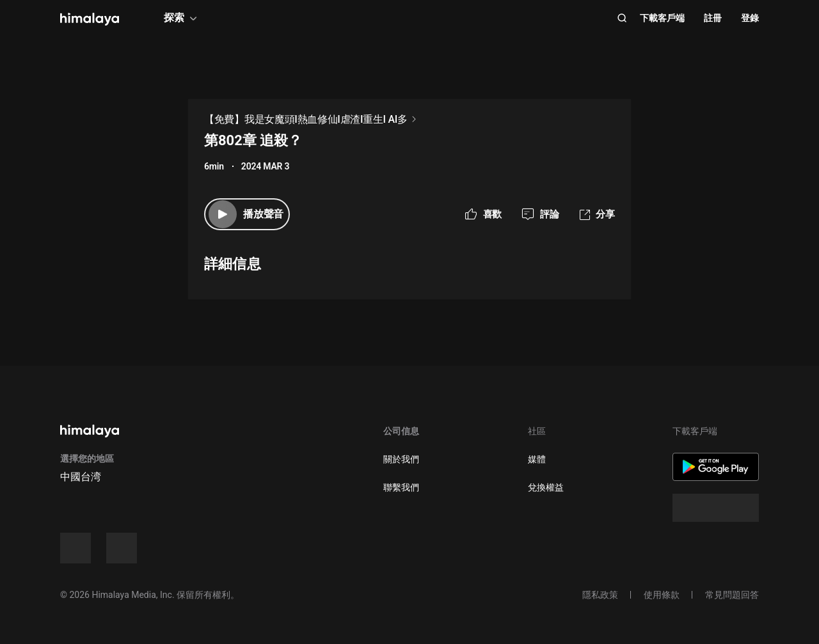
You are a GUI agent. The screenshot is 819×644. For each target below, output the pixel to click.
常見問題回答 (732, 595)
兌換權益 (546, 487)
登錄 (750, 18)
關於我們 (401, 459)
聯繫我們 (401, 487)
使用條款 (662, 595)
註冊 (713, 18)
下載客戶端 (662, 18)
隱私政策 (600, 595)
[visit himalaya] (90, 19)
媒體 (537, 459)
